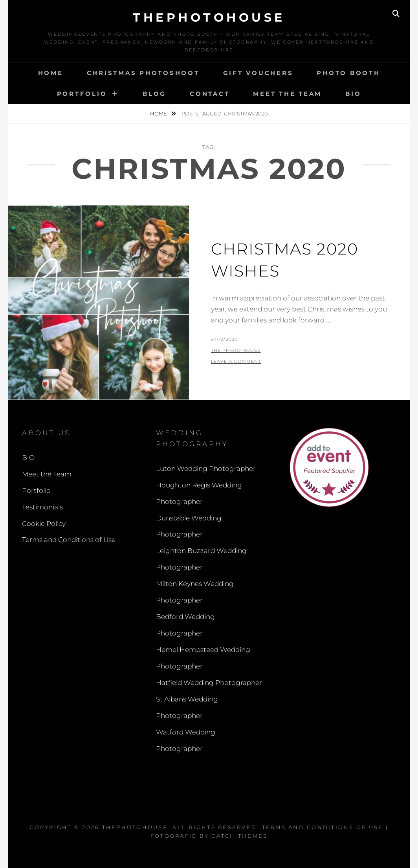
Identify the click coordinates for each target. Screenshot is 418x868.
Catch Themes (239, 836)
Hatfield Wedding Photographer (209, 683)
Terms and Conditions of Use (69, 540)
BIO (353, 94)
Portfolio (82, 94)
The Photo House (236, 350)
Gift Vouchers (258, 73)
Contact (210, 94)
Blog (154, 94)
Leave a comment (236, 361)
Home (51, 73)
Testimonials (42, 507)
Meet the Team (287, 94)
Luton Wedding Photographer (206, 469)
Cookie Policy (44, 524)
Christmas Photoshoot (143, 73)
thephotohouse (209, 17)
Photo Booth (348, 73)
